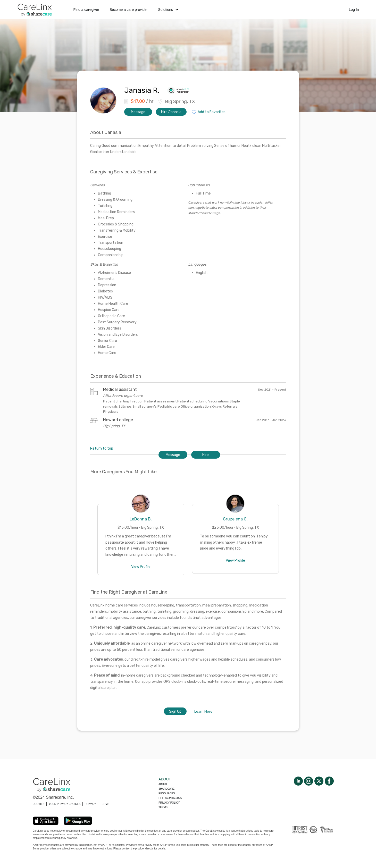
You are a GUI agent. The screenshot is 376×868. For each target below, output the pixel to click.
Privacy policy (169, 803)
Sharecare (166, 789)
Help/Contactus (170, 798)
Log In (354, 10)
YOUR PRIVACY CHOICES (65, 804)
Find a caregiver (86, 10)
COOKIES (39, 804)
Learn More (203, 711)
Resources (167, 793)
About (163, 784)
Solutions (168, 10)
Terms (163, 807)
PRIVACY (90, 804)
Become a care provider (129, 10)
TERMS (105, 804)
